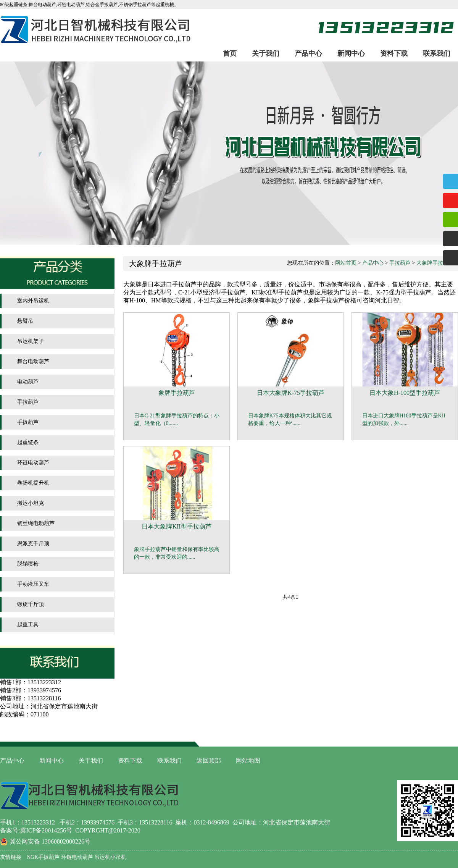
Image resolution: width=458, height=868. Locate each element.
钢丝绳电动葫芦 (36, 523)
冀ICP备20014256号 (46, 830)
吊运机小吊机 (110, 857)
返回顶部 (209, 761)
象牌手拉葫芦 (177, 393)
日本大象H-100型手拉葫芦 (405, 393)
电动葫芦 (28, 382)
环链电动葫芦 (33, 463)
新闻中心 (351, 53)
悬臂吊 (25, 321)
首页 (230, 53)
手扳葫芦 (28, 422)
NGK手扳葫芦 (43, 857)
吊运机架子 (31, 341)
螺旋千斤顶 (31, 604)
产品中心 (308, 53)
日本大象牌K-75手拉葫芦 (291, 393)
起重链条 (28, 442)
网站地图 (248, 761)
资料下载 (394, 53)
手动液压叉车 (33, 584)
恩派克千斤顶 (33, 544)
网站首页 (346, 263)
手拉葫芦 (28, 402)
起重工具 (28, 625)
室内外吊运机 (33, 301)
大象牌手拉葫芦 (435, 263)
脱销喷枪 (28, 564)
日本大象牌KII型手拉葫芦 (176, 526)
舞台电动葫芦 (33, 361)
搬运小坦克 (31, 503)
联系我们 (437, 53)
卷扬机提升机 (33, 483)
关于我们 (266, 53)
